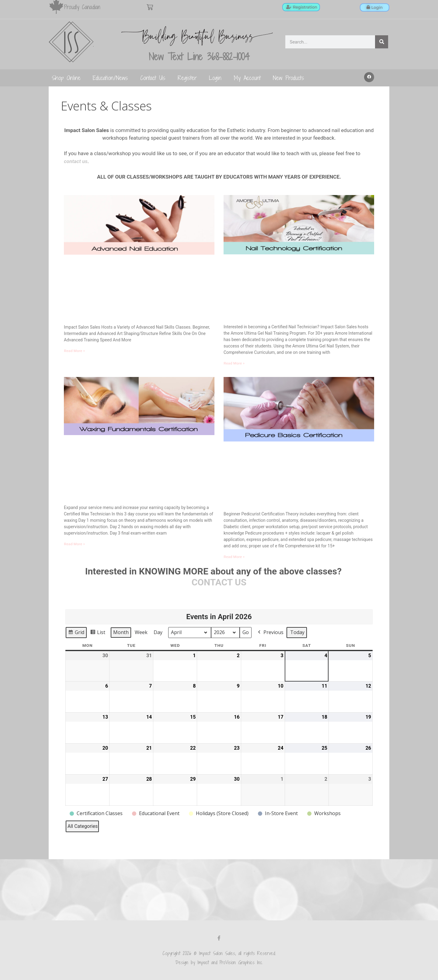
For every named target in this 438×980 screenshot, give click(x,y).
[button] (369, 77)
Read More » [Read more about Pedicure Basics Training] (234, 557)
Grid (76, 633)
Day (158, 632)
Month (121, 632)
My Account (247, 78)
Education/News (110, 78)
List (98, 633)
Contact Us (153, 78)
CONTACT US (219, 582)
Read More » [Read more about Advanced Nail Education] (74, 351)
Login (215, 78)
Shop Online (66, 78)
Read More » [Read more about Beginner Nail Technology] (234, 363)
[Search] (382, 42)
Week (141, 632)
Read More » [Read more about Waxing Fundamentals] (74, 544)
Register (187, 78)
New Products (289, 78)
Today (297, 632)
